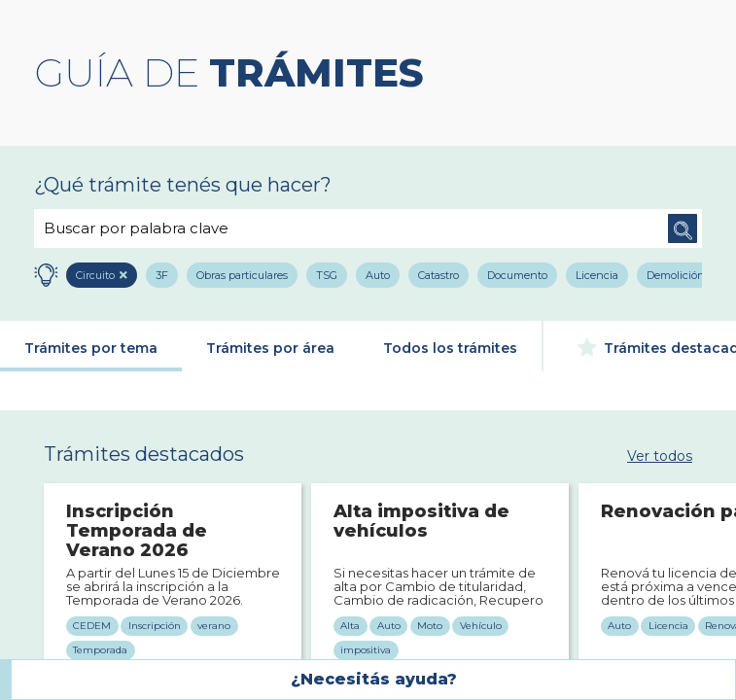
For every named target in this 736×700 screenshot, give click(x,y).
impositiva (366, 650)
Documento (517, 275)
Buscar (683, 228)
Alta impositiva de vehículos (421, 522)
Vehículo (481, 626)
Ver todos (660, 455)
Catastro (438, 275)
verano (214, 626)
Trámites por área (270, 348)
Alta (350, 626)
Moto (430, 626)
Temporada (100, 650)
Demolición (676, 275)
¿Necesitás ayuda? (374, 679)
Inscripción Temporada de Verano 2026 (137, 531)
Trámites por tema (91, 348)
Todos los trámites (450, 348)
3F (162, 275)
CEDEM (92, 626)
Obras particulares (242, 275)
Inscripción (155, 626)
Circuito (95, 275)
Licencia (597, 275)
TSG (327, 275)
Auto (378, 275)
